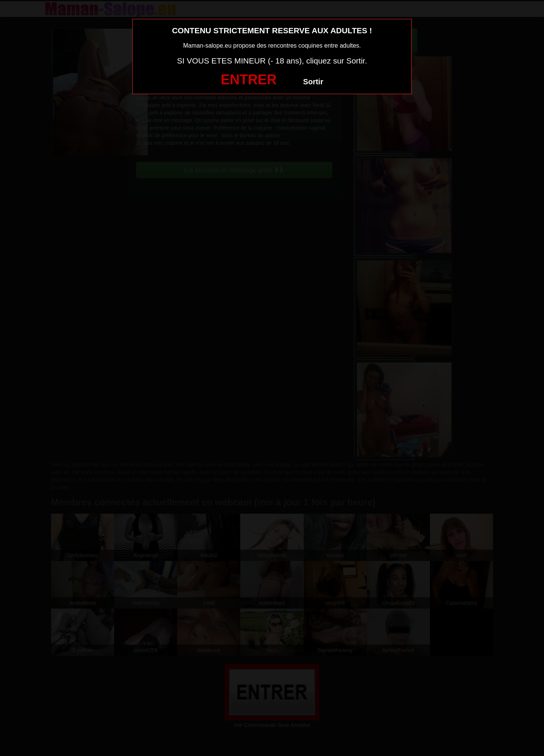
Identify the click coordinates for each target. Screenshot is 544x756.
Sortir (313, 82)
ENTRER (249, 80)
